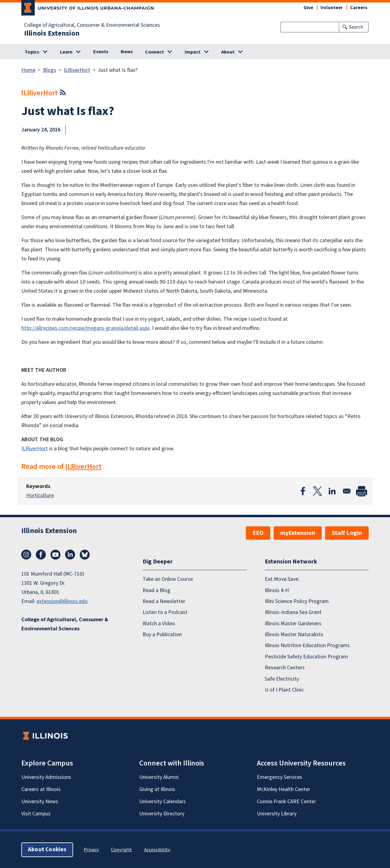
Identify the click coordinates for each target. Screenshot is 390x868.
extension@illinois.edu (62, 601)
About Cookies (47, 850)
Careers (359, 8)
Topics (32, 52)
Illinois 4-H (277, 590)
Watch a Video (159, 624)
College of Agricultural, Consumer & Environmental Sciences (92, 25)
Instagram (26, 555)
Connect (154, 52)
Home (28, 70)
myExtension (298, 533)
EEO (258, 533)
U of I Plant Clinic (284, 690)
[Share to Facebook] (303, 491)
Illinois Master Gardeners (293, 624)
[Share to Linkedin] (332, 491)
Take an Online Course (168, 579)
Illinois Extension (52, 33)
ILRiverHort (77, 70)
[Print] (361, 491)
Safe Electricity (282, 679)
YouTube (55, 555)
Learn (66, 52)
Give (308, 8)
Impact (193, 52)
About (228, 52)
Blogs (50, 70)
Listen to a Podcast (165, 612)
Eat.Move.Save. (282, 579)
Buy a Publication (162, 634)
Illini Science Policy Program (297, 601)
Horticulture (40, 495)
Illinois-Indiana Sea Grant (293, 612)
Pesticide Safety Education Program (306, 657)
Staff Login (347, 533)
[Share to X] (317, 491)
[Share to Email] (347, 491)
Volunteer (332, 8)
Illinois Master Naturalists (294, 634)
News (127, 52)
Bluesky (85, 555)
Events (101, 52)
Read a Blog (156, 590)
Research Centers (285, 668)
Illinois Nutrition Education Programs (307, 645)
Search (356, 27)
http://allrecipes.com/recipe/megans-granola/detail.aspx (85, 328)
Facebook (41, 555)
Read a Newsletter (164, 601)
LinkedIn (70, 555)
